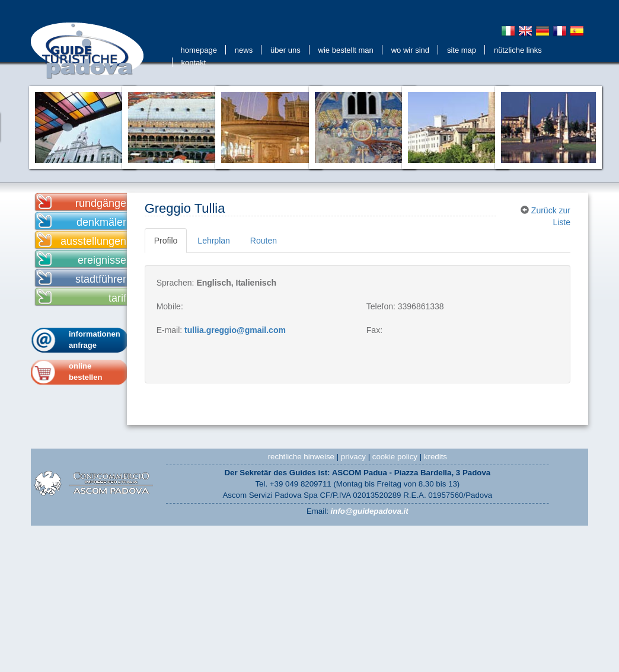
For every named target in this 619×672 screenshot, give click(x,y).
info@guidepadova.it (370, 511)
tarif (117, 298)
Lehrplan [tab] (214, 241)
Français (560, 31)
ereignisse (102, 260)
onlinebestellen (85, 372)
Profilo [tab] (166, 241)
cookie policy (395, 457)
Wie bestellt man (346, 50)
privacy (353, 457)
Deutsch (543, 31)
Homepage (199, 50)
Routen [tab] (264, 241)
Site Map (462, 50)
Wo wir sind (410, 50)
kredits (435, 457)
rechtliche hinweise (301, 457)
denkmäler (101, 222)
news (244, 50)
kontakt (194, 63)
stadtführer (101, 279)
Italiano (508, 31)
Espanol (577, 31)
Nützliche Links (518, 50)
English (525, 31)
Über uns (285, 50)
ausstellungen (93, 241)
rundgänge (101, 203)
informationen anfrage (95, 340)
